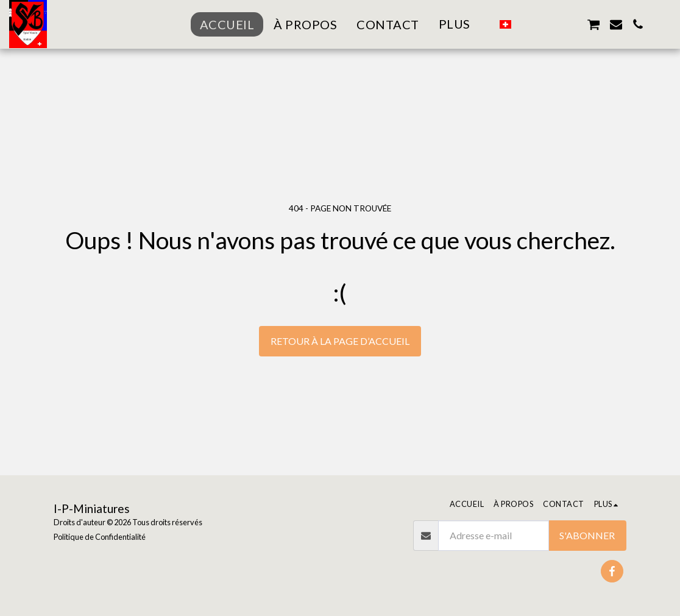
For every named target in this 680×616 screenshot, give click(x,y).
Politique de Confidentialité (100, 537)
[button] (527, 24)
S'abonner (587, 535)
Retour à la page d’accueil (340, 341)
